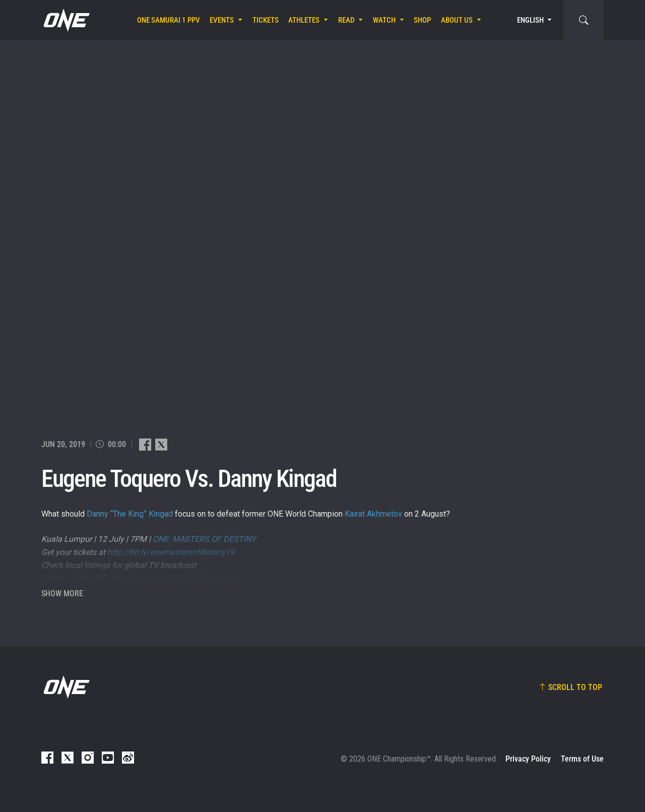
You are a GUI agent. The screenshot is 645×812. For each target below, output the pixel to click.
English (530, 20)
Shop (422, 20)
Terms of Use (582, 759)
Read (346, 20)
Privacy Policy (528, 759)
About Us (457, 20)
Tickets (266, 20)
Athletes (304, 20)
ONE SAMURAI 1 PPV (169, 20)
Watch (384, 20)
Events (222, 20)
